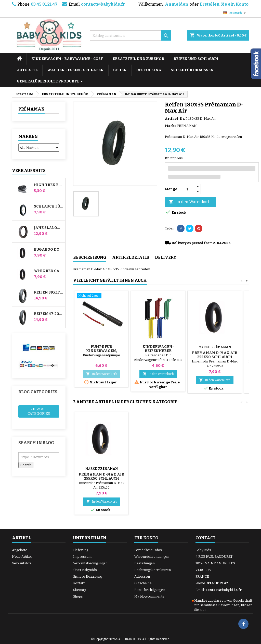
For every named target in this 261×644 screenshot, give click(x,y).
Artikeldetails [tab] (131, 257)
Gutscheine (143, 583)
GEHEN (120, 70)
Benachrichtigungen (150, 590)
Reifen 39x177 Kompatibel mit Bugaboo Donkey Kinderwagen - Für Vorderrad (49, 293)
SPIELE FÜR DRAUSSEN (192, 70)
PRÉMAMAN (31, 109)
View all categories (39, 411)
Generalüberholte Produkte (48, 81)
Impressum (82, 557)
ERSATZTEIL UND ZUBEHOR (138, 59)
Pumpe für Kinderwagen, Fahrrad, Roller (102, 351)
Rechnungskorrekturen (153, 570)
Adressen (142, 576)
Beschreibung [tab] (90, 257)
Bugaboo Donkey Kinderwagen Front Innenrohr (49, 250)
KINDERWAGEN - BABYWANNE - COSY (67, 59)
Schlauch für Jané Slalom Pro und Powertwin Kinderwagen (49, 206)
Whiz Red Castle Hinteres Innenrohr (49, 271)
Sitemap (80, 590)
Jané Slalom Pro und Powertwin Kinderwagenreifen (49, 228)
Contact (205, 538)
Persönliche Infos (148, 550)
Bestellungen (145, 563)
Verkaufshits (29, 171)
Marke (171, 126)
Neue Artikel (22, 557)
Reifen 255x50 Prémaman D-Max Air (101, 476)
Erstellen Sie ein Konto (224, 4)
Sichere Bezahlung (88, 576)
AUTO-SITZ (27, 70)
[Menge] (187, 189)
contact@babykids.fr (103, 4)
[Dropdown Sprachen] (235, 13)
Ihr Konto (146, 538)
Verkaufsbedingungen (90, 563)
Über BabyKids (85, 570)
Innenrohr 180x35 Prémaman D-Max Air (158, 476)
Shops (78, 596)
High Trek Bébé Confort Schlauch (49, 185)
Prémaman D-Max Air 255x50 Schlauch (215, 355)
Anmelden (177, 4)
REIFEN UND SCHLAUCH (196, 59)
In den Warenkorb (190, 202)
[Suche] (130, 35)
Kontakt (79, 583)
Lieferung (81, 550)
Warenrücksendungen (152, 557)
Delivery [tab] (166, 257)
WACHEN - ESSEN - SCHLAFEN (75, 70)
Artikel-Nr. (175, 119)
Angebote (20, 550)
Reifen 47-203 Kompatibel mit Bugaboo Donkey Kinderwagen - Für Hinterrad (49, 314)
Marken (28, 136)
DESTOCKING (149, 70)
